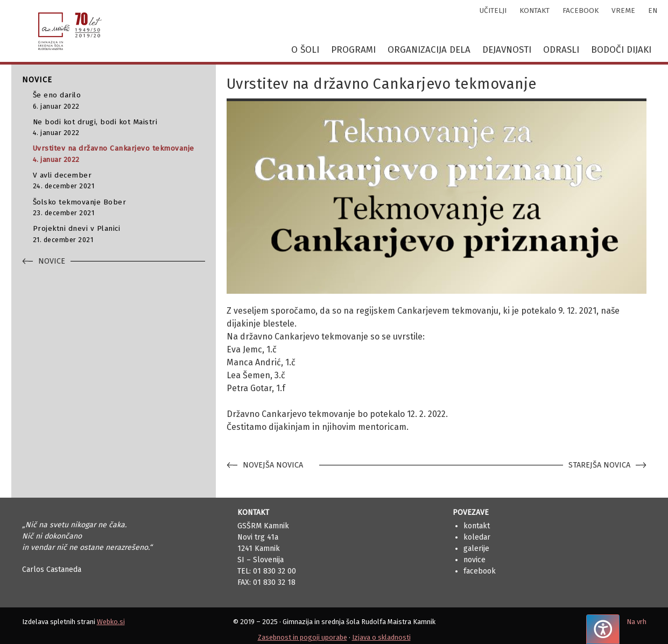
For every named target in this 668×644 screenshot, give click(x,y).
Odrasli (561, 50)
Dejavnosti (507, 50)
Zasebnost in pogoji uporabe (303, 637)
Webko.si (111, 622)
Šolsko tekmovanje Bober (119, 208)
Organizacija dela (429, 50)
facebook (581, 10)
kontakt (535, 10)
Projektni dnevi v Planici (119, 234)
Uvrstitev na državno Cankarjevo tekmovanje (119, 154)
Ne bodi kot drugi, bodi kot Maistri (119, 128)
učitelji (493, 10)
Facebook (480, 571)
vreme (623, 10)
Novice (474, 560)
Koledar (477, 537)
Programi (353, 50)
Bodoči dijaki (621, 50)
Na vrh (637, 622)
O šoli (305, 50)
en (653, 10)
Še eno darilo (119, 101)
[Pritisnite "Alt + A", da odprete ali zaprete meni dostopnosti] (603, 629)
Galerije (476, 549)
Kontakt (477, 526)
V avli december (119, 181)
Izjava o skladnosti (381, 637)
